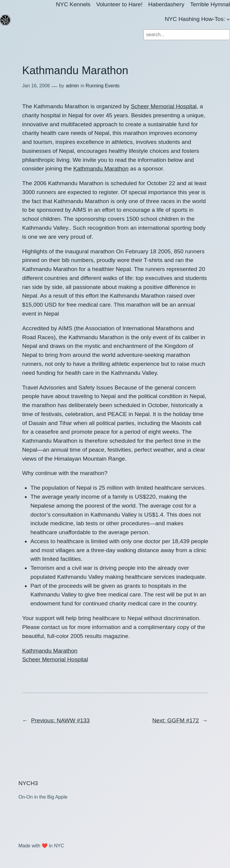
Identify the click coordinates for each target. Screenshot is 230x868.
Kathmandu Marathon (101, 169)
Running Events (103, 86)
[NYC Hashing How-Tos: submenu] (228, 19)
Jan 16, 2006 (36, 86)
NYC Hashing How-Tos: (195, 19)
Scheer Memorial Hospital (164, 106)
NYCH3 (28, 783)
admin (72, 86)
